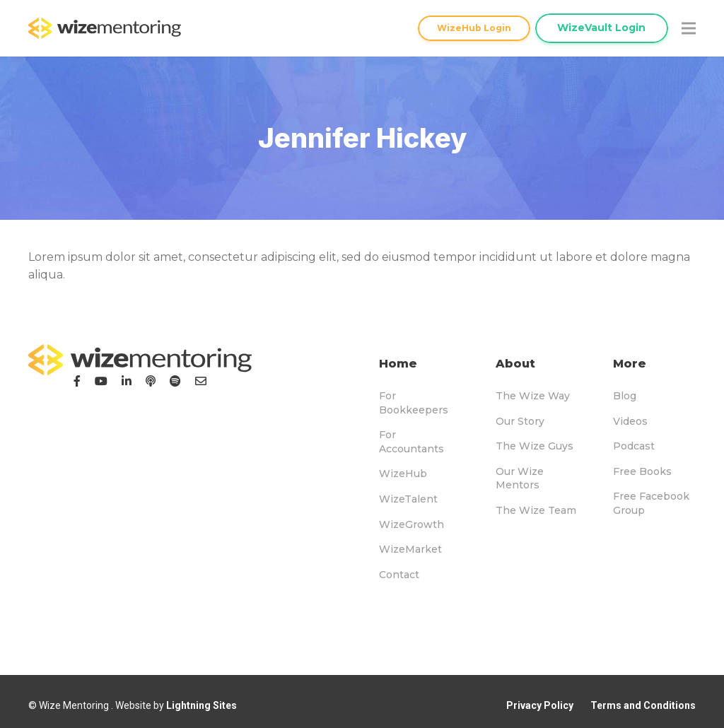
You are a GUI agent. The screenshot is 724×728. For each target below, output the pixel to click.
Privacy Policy (540, 705)
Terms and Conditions (643, 705)
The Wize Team (536, 510)
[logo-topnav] (105, 28)
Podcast (634, 446)
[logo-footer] (140, 360)
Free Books (642, 471)
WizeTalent (408, 499)
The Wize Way (533, 396)
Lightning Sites (202, 705)
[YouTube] (101, 381)
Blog (625, 396)
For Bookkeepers (414, 403)
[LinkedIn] (127, 381)
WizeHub (403, 474)
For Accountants (411, 442)
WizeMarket (410, 549)
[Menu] (689, 28)
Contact (399, 575)
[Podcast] (151, 381)
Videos (630, 421)
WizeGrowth (411, 524)
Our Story (520, 421)
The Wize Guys (535, 446)
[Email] (201, 381)
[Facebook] (77, 381)
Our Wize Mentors (520, 479)
